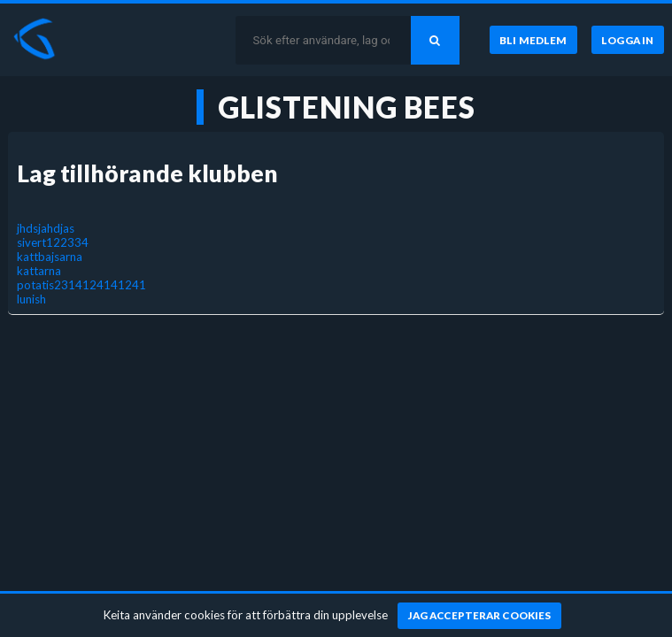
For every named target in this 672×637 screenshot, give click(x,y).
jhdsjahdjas (46, 228)
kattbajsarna (50, 257)
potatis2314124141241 (81, 285)
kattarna (39, 271)
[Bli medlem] (533, 40)
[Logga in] (628, 40)
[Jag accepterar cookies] (479, 616)
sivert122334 (53, 242)
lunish (31, 299)
